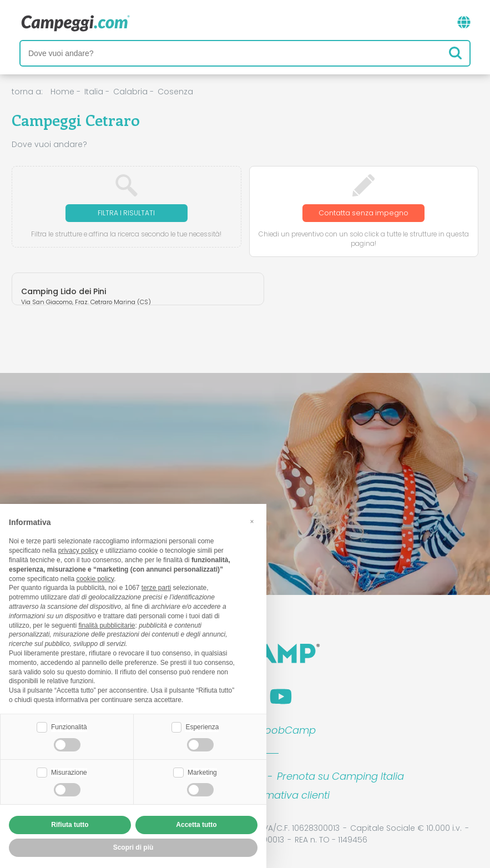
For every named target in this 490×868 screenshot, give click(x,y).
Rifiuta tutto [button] (70, 825)
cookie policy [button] (95, 579)
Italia (94, 92)
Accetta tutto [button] (196, 825)
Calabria (130, 92)
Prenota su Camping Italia (340, 776)
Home (62, 92)
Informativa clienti (286, 795)
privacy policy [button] (78, 551)
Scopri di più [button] (133, 847)
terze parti (156, 588)
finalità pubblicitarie (107, 625)
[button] (252, 522)
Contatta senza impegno (363, 213)
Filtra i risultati (126, 213)
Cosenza (175, 92)
